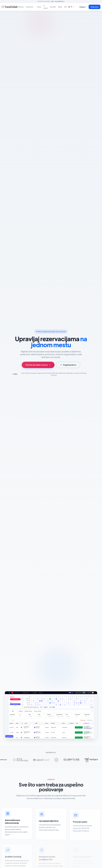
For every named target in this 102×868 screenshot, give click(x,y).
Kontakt (53, 7)
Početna (20, 7)
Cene (39, 7)
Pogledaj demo (68, 365)
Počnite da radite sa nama (38, 365)
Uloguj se (82, 7)
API (65, 7)
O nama (45, 7)
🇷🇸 (71, 7)
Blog (60, 7)
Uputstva (30, 7)
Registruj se (95, 7)
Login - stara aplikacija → (57, 1)
